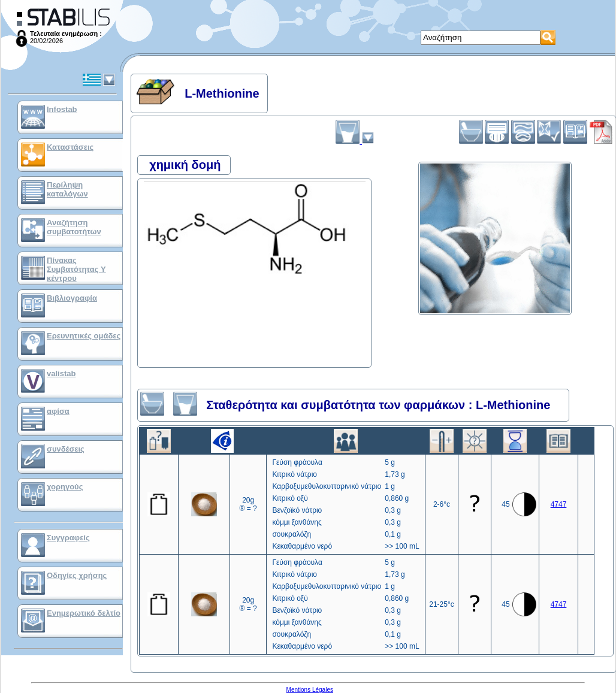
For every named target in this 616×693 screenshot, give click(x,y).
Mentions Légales (310, 690)
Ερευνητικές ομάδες (84, 336)
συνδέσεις (66, 449)
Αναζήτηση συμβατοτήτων (74, 227)
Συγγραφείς (68, 538)
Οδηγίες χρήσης (77, 575)
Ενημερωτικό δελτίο (84, 613)
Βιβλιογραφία (72, 298)
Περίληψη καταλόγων (67, 189)
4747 (559, 504)
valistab (61, 373)
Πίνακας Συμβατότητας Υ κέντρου (76, 269)
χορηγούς (65, 487)
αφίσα (58, 411)
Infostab (62, 109)
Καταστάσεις (70, 147)
